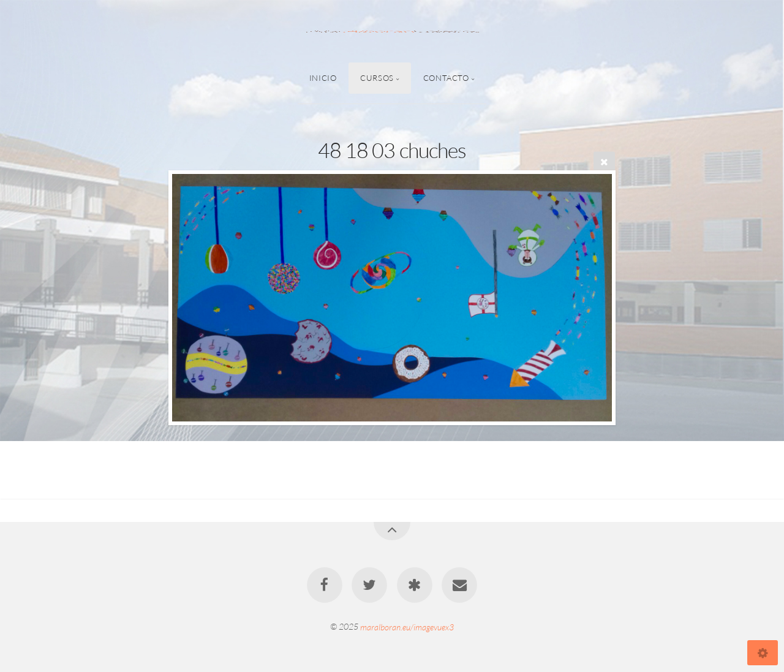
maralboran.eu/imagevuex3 (407, 626)
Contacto (446, 78)
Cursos (377, 78)
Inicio (323, 78)
